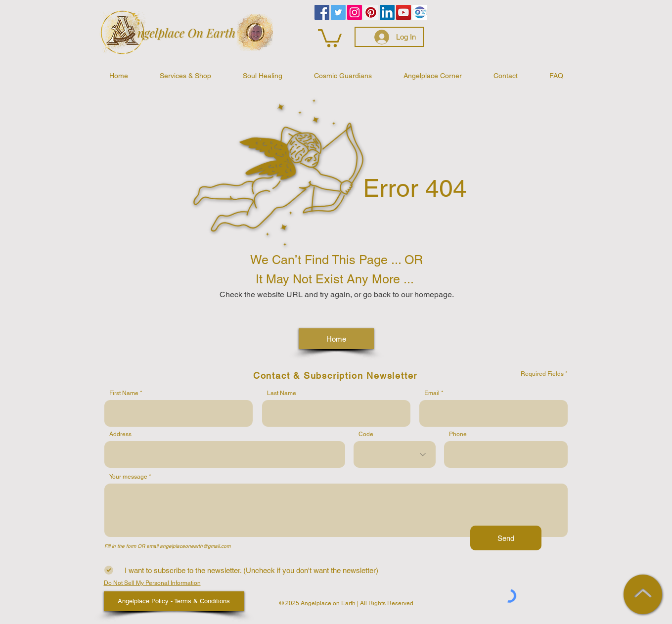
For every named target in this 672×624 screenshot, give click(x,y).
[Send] (506, 538)
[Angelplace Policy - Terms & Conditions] (174, 601)
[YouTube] (403, 12)
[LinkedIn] (387, 12)
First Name (124, 393)
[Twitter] (338, 12)
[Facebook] (322, 12)
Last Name (282, 393)
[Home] (336, 339)
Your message (128, 477)
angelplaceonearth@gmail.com (195, 546)
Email (432, 393)
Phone (458, 434)
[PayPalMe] (420, 12)
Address (120, 434)
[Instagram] (355, 12)
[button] (330, 37)
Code (366, 434)
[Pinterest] (371, 12)
